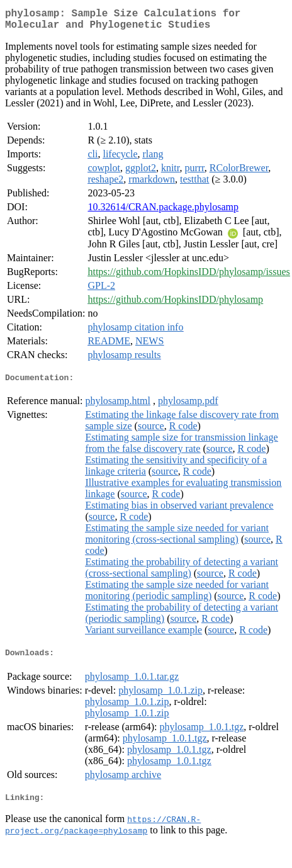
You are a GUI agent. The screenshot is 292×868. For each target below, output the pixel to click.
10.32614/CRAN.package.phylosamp (163, 212)
